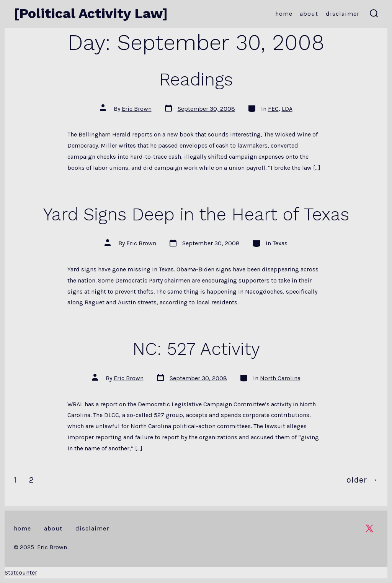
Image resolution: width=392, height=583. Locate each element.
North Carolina (280, 378)
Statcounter (21, 572)
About (309, 14)
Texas (280, 243)
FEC (273, 109)
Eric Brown (137, 109)
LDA (287, 109)
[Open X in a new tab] (369, 528)
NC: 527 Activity (196, 349)
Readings (196, 79)
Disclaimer (343, 14)
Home (284, 14)
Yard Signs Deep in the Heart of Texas (196, 214)
